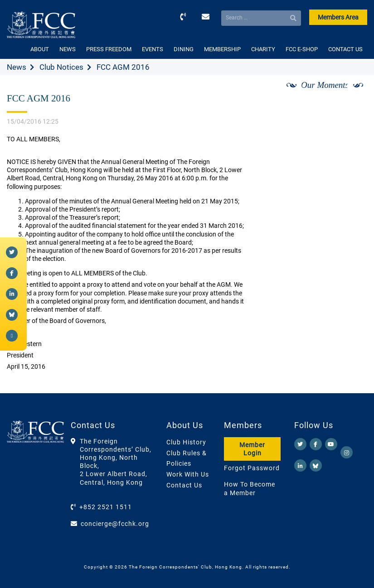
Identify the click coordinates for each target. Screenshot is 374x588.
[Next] (350, 96)
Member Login (252, 449)
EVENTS (153, 49)
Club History (186, 442)
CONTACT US (345, 49)
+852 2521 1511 (106, 507)
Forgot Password (252, 468)
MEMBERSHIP (222, 49)
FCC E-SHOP (302, 49)
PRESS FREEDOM (109, 49)
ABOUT (40, 49)
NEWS (68, 49)
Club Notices (61, 67)
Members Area (338, 17)
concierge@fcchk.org (115, 524)
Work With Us (188, 474)
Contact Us (184, 485)
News (17, 67)
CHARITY (263, 49)
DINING (184, 49)
